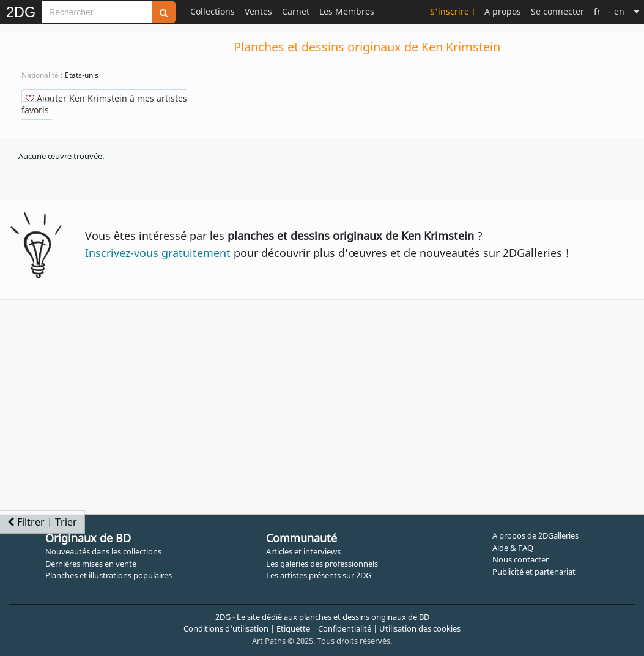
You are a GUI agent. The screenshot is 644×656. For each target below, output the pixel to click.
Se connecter (557, 11)
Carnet (296, 11)
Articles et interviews (303, 551)
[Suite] (637, 11)
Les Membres (347, 11)
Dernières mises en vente (91, 564)
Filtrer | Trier (42, 522)
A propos (503, 11)
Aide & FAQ (513, 548)
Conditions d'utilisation (226, 628)
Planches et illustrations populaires (109, 575)
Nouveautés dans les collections (103, 551)
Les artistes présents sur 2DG (319, 575)
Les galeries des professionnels (322, 564)
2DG (21, 12)
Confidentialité (345, 628)
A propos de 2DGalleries (535, 535)
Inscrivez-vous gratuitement (158, 253)
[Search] (97, 12)
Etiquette (293, 628)
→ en (609, 11)
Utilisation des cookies (420, 628)
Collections (213, 11)
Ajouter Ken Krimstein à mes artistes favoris (104, 104)
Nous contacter (520, 559)
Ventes (258, 11)
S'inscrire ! (452, 11)
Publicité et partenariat (534, 572)
